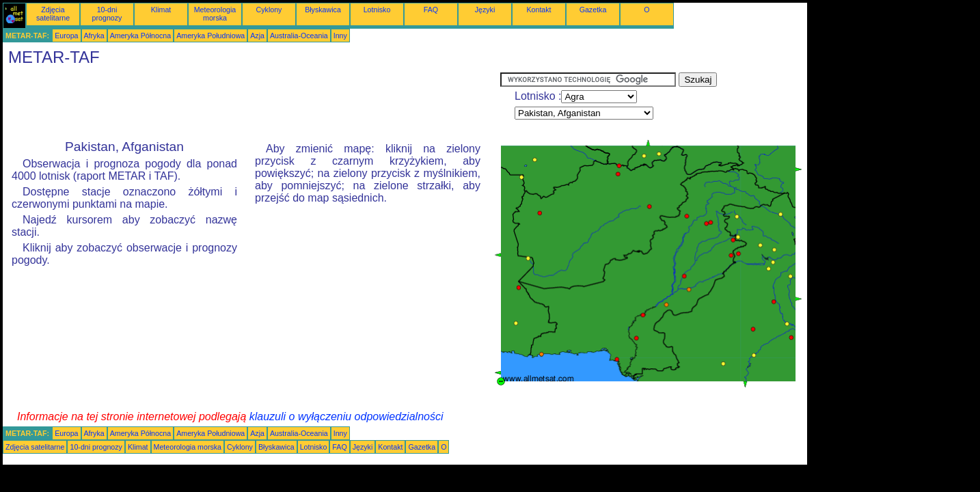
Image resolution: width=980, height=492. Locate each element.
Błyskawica (323, 10)
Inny (340, 36)
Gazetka (593, 10)
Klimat (161, 10)
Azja (257, 36)
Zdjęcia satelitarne (53, 14)
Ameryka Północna (140, 36)
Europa (66, 36)
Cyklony (269, 10)
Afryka (94, 36)
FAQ (431, 10)
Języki (485, 10)
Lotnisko (377, 10)
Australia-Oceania (299, 36)
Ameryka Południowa (210, 36)
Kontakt (539, 10)
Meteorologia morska (215, 14)
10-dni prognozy (107, 14)
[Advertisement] (251, 103)
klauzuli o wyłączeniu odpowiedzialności (346, 416)
